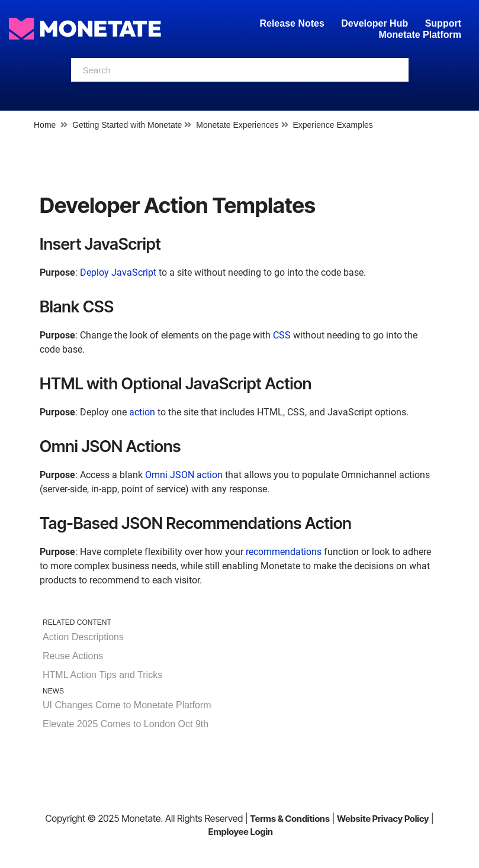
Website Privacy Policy (383, 819)
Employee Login (241, 832)
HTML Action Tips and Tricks (102, 675)
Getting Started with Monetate (127, 125)
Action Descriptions (83, 637)
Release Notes (293, 23)
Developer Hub (374, 23)
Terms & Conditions (290, 819)
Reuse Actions (73, 656)
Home (45, 125)
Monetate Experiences (237, 125)
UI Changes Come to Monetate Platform (127, 705)
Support (443, 23)
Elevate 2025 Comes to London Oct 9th (126, 724)
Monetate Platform (420, 35)
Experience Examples (332, 125)
